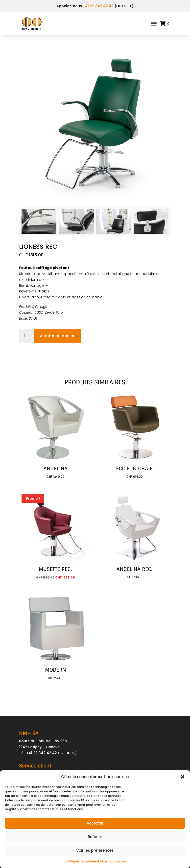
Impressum (118, 861)
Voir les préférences (95, 850)
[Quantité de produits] (26, 336)
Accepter (95, 823)
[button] (183, 777)
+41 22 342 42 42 (98, 6)
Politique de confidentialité (86, 861)
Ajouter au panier (57, 336)
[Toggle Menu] (154, 24)
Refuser (95, 837)
